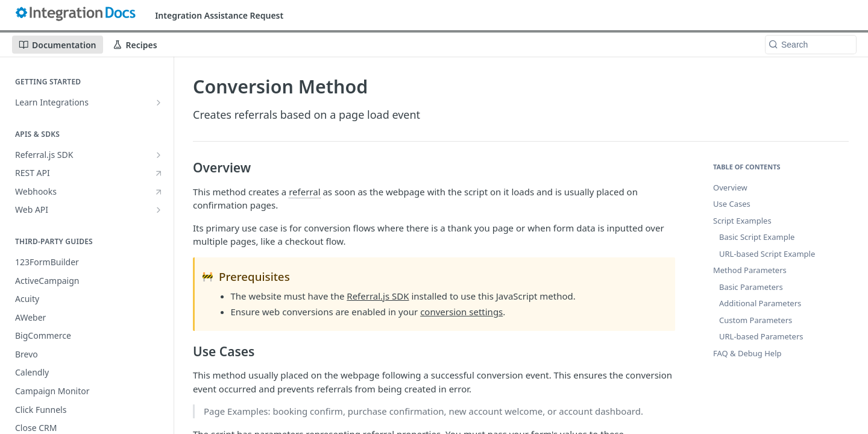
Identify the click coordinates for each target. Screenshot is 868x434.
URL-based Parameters (761, 336)
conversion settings (461, 312)
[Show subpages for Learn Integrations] (159, 102)
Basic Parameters (751, 287)
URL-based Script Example (767, 254)
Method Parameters (750, 270)
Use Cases (732, 204)
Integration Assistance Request (219, 15)
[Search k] (811, 45)
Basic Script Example (757, 237)
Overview (730, 187)
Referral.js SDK (378, 296)
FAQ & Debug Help (747, 353)
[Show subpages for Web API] (159, 210)
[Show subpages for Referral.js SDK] (159, 155)
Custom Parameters (756, 320)
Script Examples (742, 221)
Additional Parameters (760, 303)
